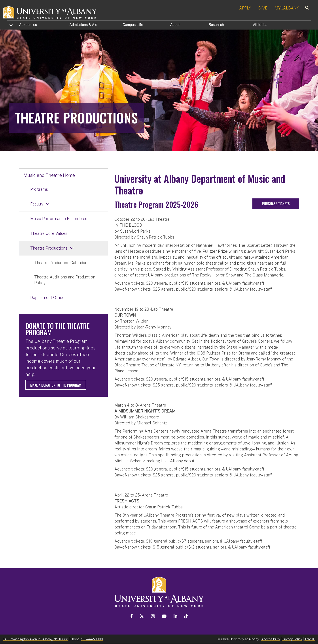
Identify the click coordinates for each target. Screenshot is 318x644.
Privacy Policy (292, 639)
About (175, 25)
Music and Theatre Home (49, 175)
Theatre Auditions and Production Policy (65, 280)
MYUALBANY (287, 8)
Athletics (260, 25)
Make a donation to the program (56, 385)
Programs (39, 189)
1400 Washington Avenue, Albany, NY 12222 (36, 639)
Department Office (47, 298)
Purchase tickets (276, 204)
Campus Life (133, 25)
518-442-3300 (92, 639)
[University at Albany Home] (50, 12)
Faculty (37, 204)
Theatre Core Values (49, 233)
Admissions (83, 25)
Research (216, 25)
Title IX (310, 639)
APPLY (245, 8)
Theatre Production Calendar (60, 263)
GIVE (263, 8)
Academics (28, 25)
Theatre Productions (49, 248)
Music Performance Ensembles (59, 219)
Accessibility (271, 639)
